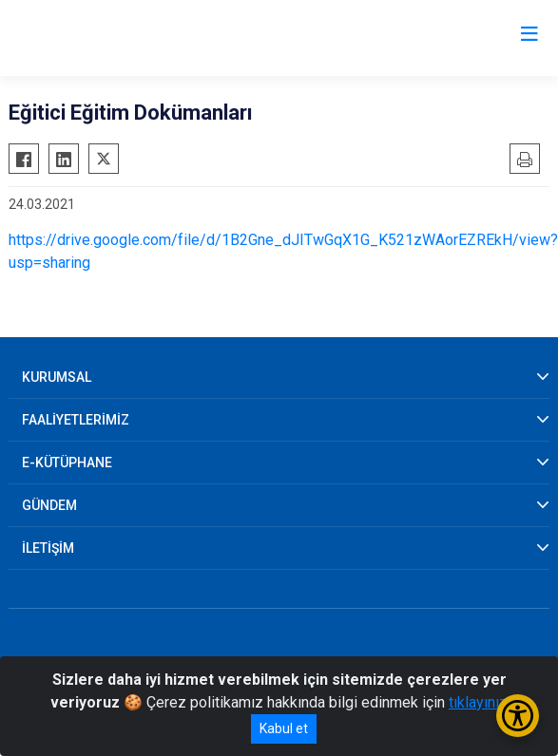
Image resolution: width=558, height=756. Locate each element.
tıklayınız (478, 702)
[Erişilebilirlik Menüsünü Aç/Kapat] (518, 716)
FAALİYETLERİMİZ (76, 420)
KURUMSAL (57, 377)
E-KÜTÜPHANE (67, 463)
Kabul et (284, 728)
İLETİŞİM (48, 548)
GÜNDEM (49, 505)
